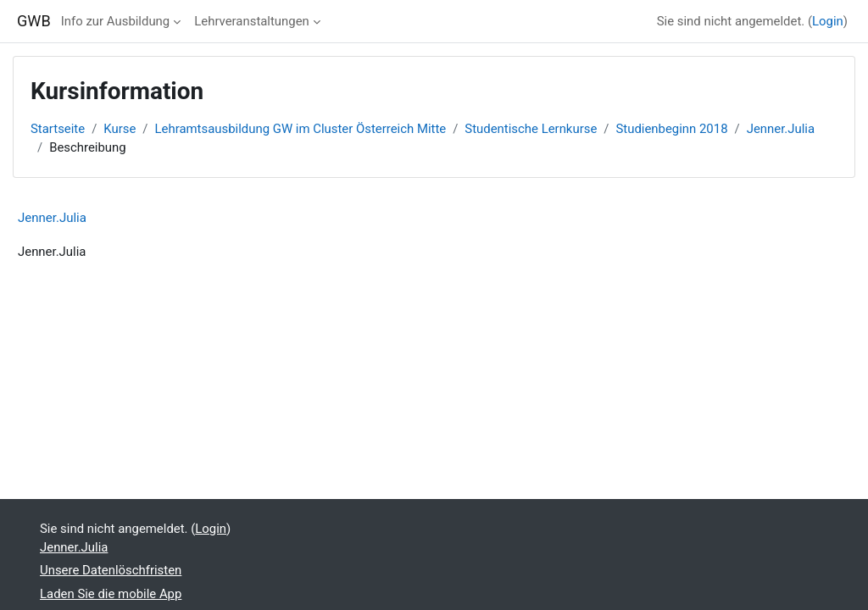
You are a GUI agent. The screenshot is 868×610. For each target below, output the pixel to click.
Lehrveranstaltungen (252, 21)
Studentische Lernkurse (531, 129)
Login (828, 21)
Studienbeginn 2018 (671, 129)
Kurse (120, 129)
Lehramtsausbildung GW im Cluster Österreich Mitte (301, 129)
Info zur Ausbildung (115, 21)
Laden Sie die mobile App (111, 594)
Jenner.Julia (781, 129)
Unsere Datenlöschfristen (111, 570)
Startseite (58, 129)
